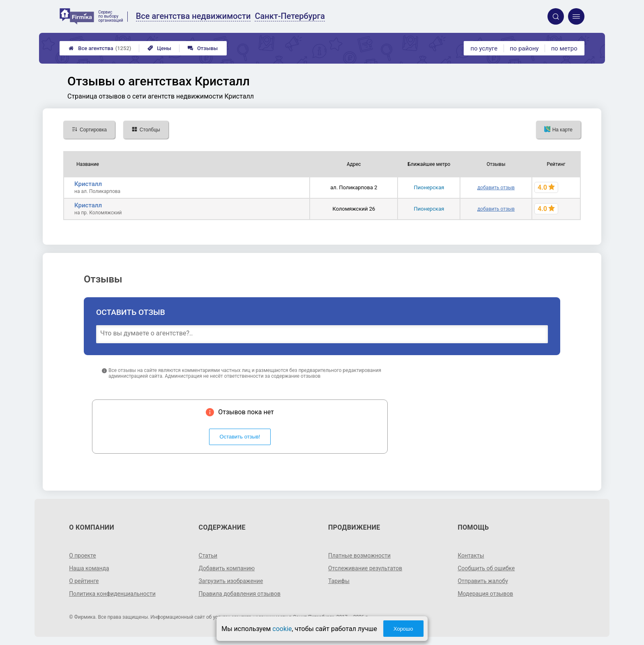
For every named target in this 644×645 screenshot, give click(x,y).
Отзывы (203, 48)
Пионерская (429, 187)
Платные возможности (359, 555)
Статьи (208, 555)
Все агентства (100, 48)
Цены (159, 48)
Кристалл (88, 184)
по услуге (484, 48)
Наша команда (89, 568)
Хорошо (403, 629)
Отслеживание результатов (365, 568)
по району (524, 48)
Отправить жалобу (483, 581)
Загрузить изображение (231, 581)
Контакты (471, 555)
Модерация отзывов (485, 594)
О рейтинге (84, 581)
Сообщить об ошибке (486, 568)
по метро (564, 48)
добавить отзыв (496, 188)
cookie (282, 629)
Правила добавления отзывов (240, 594)
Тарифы (339, 581)
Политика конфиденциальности (112, 594)
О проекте (83, 555)
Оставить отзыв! (240, 437)
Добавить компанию (227, 568)
